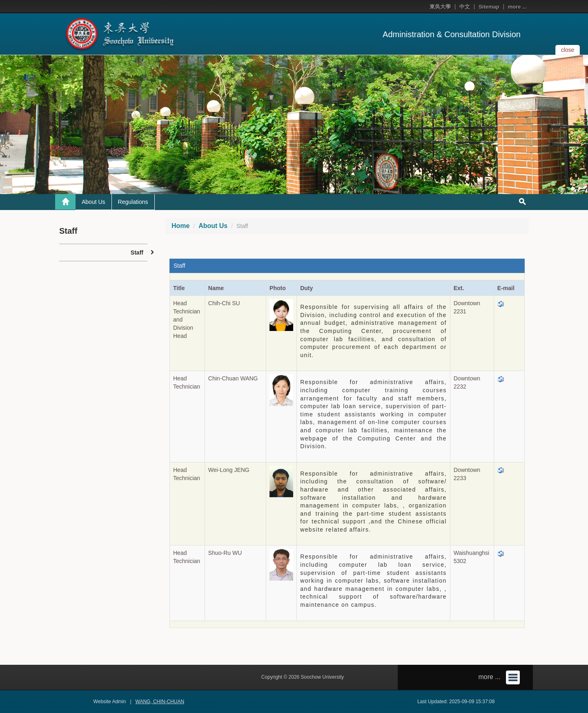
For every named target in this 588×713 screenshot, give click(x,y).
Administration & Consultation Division (452, 34)
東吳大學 (440, 7)
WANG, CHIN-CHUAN (160, 702)
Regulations (133, 202)
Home (180, 226)
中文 (465, 7)
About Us (94, 202)
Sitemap (489, 7)
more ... (517, 7)
